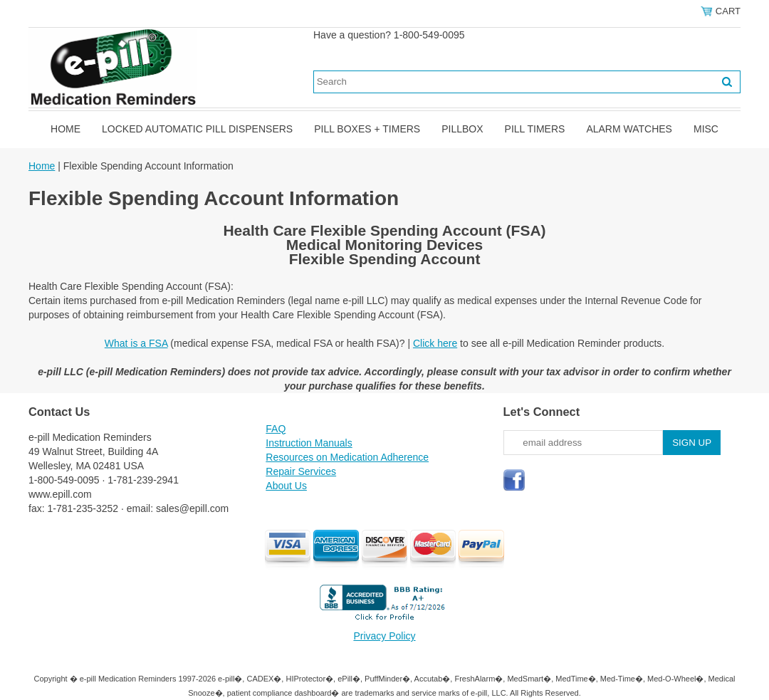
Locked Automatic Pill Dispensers (197, 129)
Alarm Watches (629, 129)
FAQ (276, 429)
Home (66, 129)
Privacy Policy (384, 636)
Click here (435, 343)
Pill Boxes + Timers (367, 129)
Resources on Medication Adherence (347, 457)
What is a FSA (136, 343)
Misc (706, 129)
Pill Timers (535, 129)
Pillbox (462, 129)
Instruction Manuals (309, 443)
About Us (286, 486)
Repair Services (301, 471)
